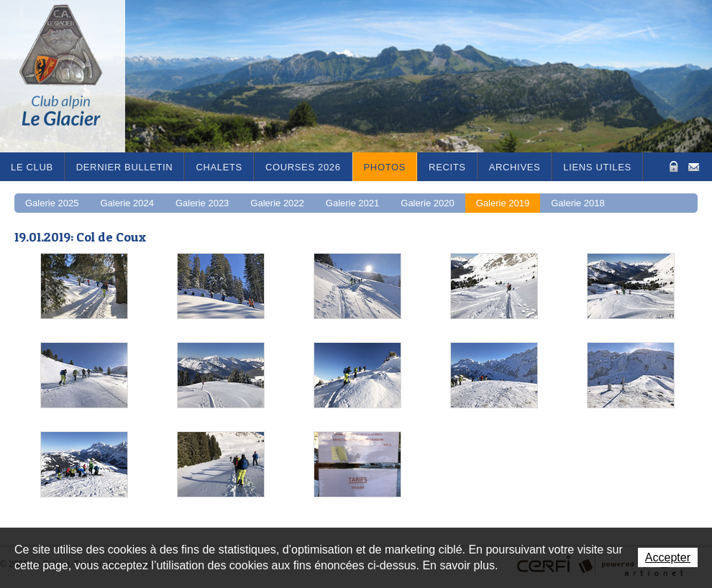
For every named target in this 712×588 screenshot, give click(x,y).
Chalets (219, 167)
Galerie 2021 (352, 203)
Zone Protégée (672, 166)
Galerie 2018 (578, 203)
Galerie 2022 (277, 203)
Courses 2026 (303, 167)
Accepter (668, 557)
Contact (694, 166)
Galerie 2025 (52, 203)
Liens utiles (597, 167)
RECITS (447, 167)
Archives (515, 167)
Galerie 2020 (427, 203)
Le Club (32, 167)
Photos (385, 167)
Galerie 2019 (503, 203)
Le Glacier (72, 76)
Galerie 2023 (202, 203)
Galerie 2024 (127, 203)
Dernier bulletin (125, 167)
